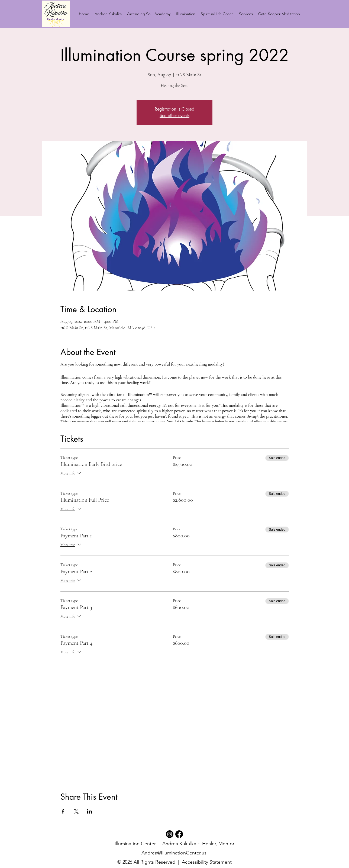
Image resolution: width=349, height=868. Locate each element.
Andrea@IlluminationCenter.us (174, 853)
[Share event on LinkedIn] (90, 811)
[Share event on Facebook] (63, 811)
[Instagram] (170, 834)
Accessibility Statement (207, 862)
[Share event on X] (76, 811)
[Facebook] (179, 834)
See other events (174, 116)
